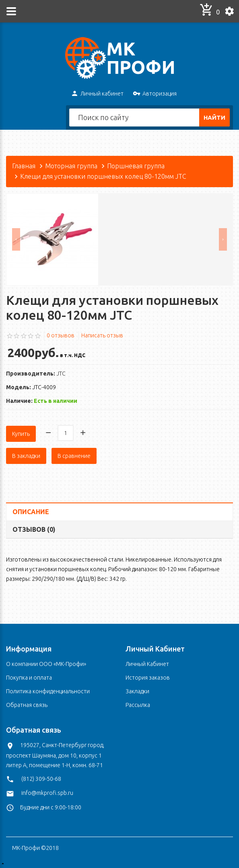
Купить (21, 432)
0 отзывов (61, 335)
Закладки (137, 690)
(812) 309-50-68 (41, 778)
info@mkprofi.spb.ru (47, 792)
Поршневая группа (136, 166)
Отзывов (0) (34, 528)
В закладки (26, 454)
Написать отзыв (102, 335)
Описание (31, 510)
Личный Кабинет (147, 663)
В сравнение (74, 454)
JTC (61, 374)
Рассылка (138, 704)
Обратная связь (27, 704)
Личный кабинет (97, 94)
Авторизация (155, 94)
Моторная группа (71, 166)
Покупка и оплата (29, 676)
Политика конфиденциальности (48, 690)
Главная (24, 166)
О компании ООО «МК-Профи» (46, 663)
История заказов (148, 676)
